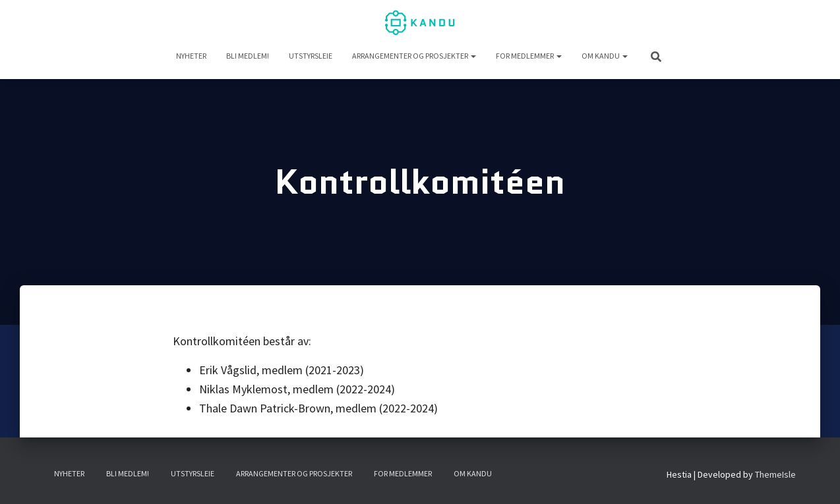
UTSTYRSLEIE (311, 56)
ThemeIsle (775, 474)
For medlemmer (529, 56)
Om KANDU (605, 56)
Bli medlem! (248, 56)
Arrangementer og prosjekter (414, 56)
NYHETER (191, 56)
